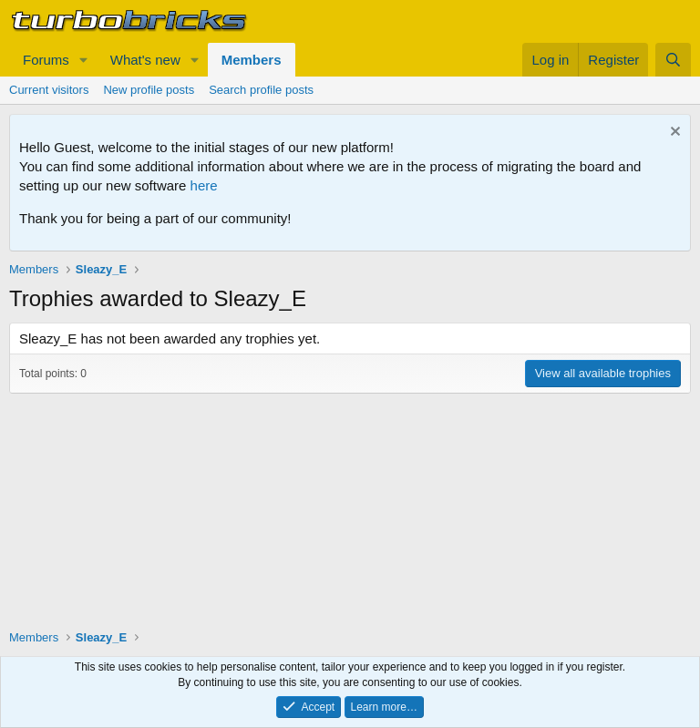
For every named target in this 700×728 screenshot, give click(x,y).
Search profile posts (261, 90)
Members (252, 60)
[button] (84, 60)
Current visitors (49, 90)
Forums (46, 60)
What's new (145, 60)
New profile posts (149, 90)
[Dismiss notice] (673, 133)
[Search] (673, 60)
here (204, 185)
